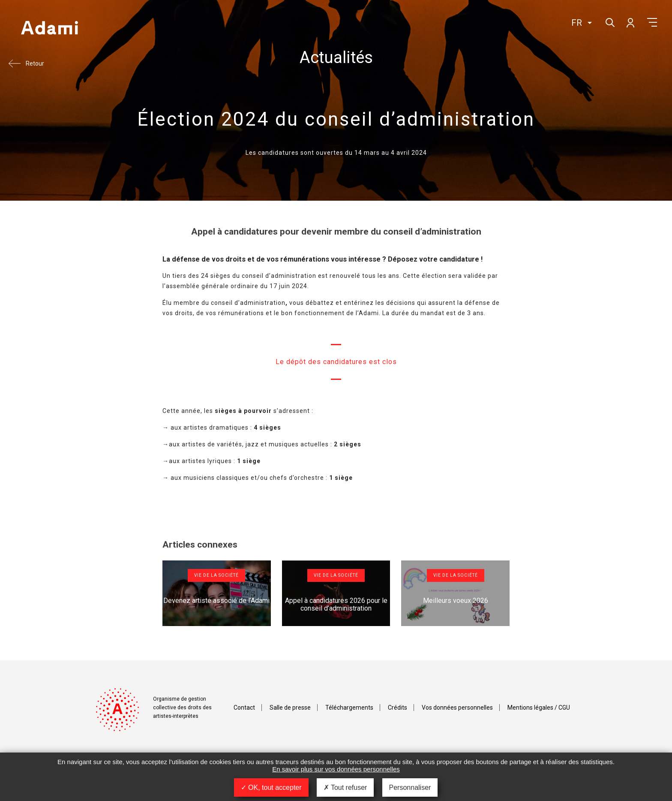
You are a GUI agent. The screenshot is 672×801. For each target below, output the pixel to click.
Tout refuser (345, 787)
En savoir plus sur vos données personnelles (336, 769)
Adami (49, 29)
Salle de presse (290, 708)
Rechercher (609, 22)
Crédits (397, 708)
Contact (244, 708)
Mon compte (630, 22)
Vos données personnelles (457, 708)
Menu (652, 22)
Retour (35, 63)
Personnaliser (410, 787)
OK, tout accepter (271, 787)
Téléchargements (349, 708)
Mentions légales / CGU (539, 708)
